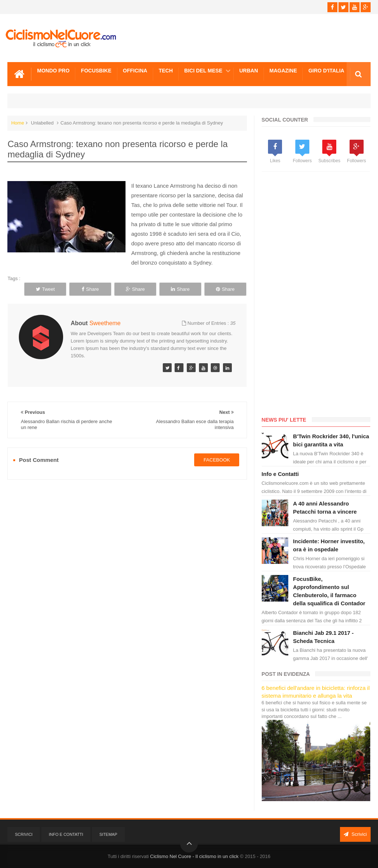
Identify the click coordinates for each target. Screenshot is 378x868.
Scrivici (24, 834)
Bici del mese (203, 71)
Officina (135, 71)
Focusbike (96, 71)
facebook (217, 460)
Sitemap (108, 834)
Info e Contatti (280, 474)
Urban (249, 71)
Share (90, 289)
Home (18, 123)
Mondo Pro (53, 71)
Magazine (283, 71)
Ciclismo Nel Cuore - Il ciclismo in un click (195, 856)
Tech (166, 71)
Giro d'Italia (326, 71)
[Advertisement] (317, 296)
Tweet (45, 289)
